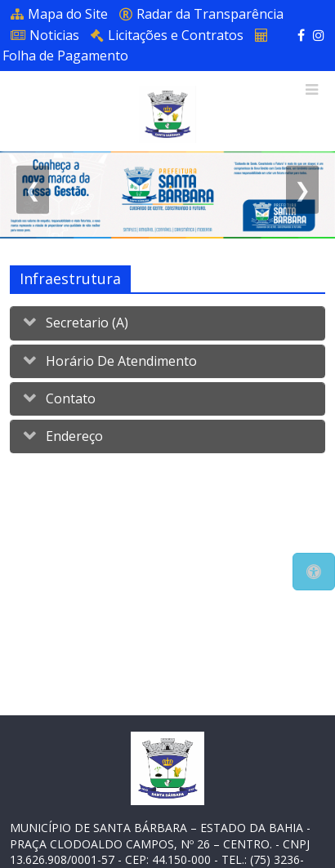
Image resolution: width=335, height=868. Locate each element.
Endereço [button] (73, 436)
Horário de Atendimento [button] (120, 361)
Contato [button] (69, 398)
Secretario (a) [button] (85, 323)
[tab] (167, 323)
